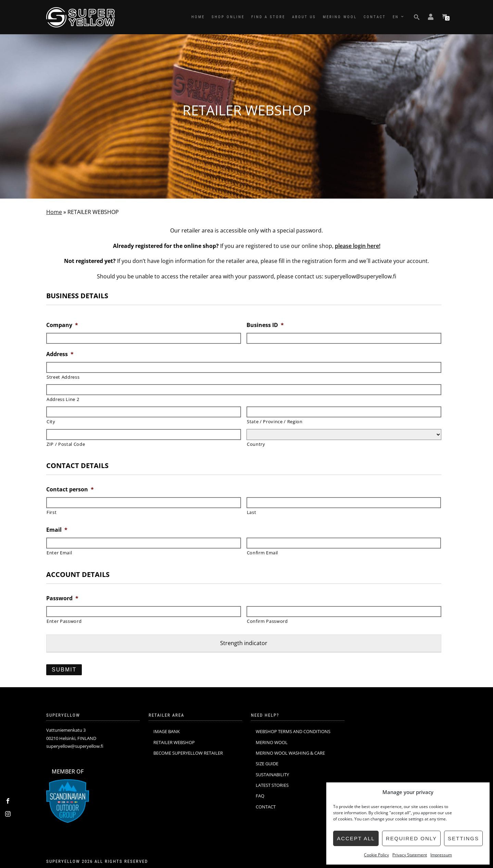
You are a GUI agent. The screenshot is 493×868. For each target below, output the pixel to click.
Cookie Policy (376, 855)
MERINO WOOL (340, 17)
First (52, 512)
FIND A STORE (268, 17)
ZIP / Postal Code (66, 444)
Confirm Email (263, 553)
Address (60, 354)
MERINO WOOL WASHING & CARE (290, 753)
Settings (463, 838)
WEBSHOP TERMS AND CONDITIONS (293, 731)
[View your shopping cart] (444, 17)
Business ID (265, 325)
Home (54, 212)
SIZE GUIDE (267, 764)
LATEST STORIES (272, 785)
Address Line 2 (63, 399)
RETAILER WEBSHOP (174, 742)
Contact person (70, 489)
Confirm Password (267, 621)
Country (256, 444)
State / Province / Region (275, 422)
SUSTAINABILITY (272, 775)
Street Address (63, 377)
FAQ (260, 796)
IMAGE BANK (167, 731)
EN (396, 17)
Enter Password (64, 621)
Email (57, 530)
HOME (198, 17)
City (51, 422)
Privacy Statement (410, 855)
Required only (411, 838)
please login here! (358, 246)
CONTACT (375, 17)
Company (62, 325)
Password (62, 598)
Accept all (356, 838)
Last (252, 512)
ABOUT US (304, 17)
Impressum (441, 855)
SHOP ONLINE (228, 17)
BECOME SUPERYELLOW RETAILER (188, 753)
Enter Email (59, 553)
